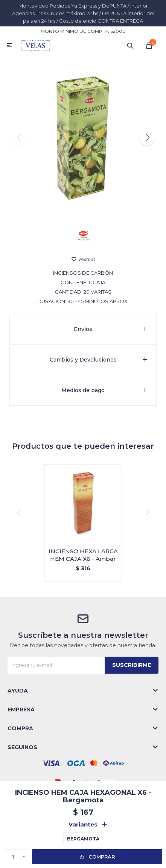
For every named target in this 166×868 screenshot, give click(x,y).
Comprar (102, 857)
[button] (147, 137)
